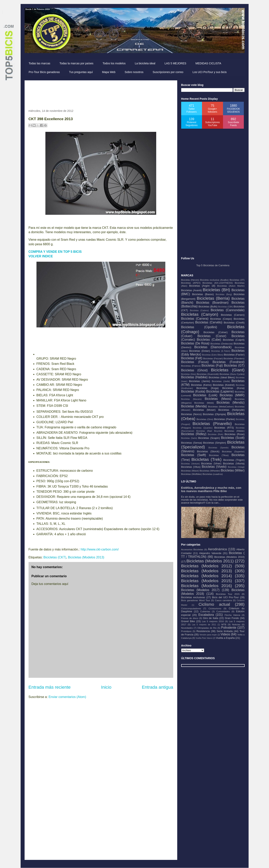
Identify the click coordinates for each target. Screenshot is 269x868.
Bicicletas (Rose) (235, 434)
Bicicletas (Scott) (233, 438)
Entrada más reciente (50, 687)
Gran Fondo (232, 618)
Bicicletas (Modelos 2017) (200, 590)
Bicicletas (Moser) (204, 410)
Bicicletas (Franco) (191, 366)
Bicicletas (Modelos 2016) (207, 586)
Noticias (236, 624)
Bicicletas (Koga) (208, 388)
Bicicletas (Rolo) (215, 434)
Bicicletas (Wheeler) (210, 471)
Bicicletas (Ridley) (194, 434)
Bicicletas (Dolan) (199, 351)
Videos (225, 634)
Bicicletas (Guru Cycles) (232, 374)
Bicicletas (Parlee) (224, 419)
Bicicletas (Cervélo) (209, 322)
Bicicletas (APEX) (191, 283)
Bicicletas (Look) (205, 395)
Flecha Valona (232, 615)
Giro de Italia (211, 618)
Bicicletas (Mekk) (204, 403)
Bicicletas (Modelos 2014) (207, 576)
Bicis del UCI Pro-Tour (225, 597)
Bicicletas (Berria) (213, 298)
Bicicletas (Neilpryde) (231, 410)
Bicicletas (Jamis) (199, 381)
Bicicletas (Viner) (211, 463)
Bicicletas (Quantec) (203, 428)
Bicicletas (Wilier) (233, 470)
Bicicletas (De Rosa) (195, 343)
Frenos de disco (190, 618)
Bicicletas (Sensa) (192, 443)
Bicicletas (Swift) (194, 455)
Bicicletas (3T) (237, 280)
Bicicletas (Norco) (191, 414)
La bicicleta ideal (145, 63)
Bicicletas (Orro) (205, 419)
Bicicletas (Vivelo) (214, 467)
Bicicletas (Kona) (233, 388)
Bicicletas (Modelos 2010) (229, 557)
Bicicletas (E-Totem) (221, 351)
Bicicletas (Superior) (233, 451)
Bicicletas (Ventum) (191, 464)
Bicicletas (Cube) (209, 340)
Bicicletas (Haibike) (194, 377)
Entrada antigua (157, 687)
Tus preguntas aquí (81, 72)
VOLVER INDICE (41, 256)
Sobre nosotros (134, 72)
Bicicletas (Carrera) (195, 319)
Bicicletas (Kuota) (193, 391)
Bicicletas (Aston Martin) (231, 286)
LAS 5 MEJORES (175, 63)
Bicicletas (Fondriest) (228, 362)
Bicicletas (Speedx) (219, 448)
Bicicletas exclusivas (193, 597)
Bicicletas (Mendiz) (230, 403)
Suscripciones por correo (168, 72)
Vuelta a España (225, 638)
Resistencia (203, 631)
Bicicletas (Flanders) (234, 358)
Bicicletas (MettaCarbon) (221, 406)
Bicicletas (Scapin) (209, 438)
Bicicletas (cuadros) (213, 474)
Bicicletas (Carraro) (233, 315)
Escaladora (206, 615)
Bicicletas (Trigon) (234, 460)
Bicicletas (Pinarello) (212, 424)
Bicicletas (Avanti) (191, 290)
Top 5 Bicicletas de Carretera (213, 265)
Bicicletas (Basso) (203, 294)
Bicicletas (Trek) (207, 459)
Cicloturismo (215, 608)
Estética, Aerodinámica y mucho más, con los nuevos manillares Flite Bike (211, 489)
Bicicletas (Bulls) (208, 307)
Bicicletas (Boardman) (212, 303)
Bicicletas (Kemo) (201, 385)
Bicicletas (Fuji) (212, 366)
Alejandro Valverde (210, 553)
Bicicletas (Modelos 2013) (86, 557)
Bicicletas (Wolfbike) (192, 474)
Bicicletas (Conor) (212, 336)
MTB (224, 624)
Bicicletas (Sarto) (189, 438)
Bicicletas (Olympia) (214, 414)
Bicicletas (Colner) (216, 332)
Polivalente (229, 628)
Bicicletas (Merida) (194, 406)
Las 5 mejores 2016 (213, 621)
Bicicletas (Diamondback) (213, 347)
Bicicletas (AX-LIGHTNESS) (218, 283)
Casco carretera (223, 600)
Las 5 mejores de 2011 (204, 625)
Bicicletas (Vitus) (191, 467)
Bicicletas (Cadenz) (199, 310)
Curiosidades (223, 611)
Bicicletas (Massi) (218, 399)
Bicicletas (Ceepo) (221, 319)
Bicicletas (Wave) (190, 471)
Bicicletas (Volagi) (236, 467)
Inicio (106, 687)
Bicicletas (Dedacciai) (222, 344)
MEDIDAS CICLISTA (208, 63)
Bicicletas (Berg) (224, 294)
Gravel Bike (188, 621)
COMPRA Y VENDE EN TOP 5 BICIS (55, 252)
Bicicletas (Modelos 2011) (210, 561)
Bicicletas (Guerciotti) (208, 374)
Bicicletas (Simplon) (215, 443)
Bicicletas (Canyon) (200, 314)
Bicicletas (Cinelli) (234, 323)
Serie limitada (225, 631)
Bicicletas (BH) (216, 290)
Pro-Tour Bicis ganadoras (44, 72)
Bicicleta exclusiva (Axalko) (214, 280)
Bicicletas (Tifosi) (219, 455)
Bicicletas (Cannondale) (228, 310)
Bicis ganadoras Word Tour (196, 600)
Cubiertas (205, 611)
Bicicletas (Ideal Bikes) (222, 377)
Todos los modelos (114, 63)
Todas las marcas (40, 63)
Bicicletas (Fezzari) (213, 358)
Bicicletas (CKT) (55, 557)
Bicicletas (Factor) (234, 355)
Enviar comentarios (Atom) (67, 697)
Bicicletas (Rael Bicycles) (209, 431)
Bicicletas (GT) (234, 366)
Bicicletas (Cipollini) (199, 327)
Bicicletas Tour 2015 (228, 594)
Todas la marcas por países (76, 63)
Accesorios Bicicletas (192, 549)
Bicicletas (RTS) (224, 428)
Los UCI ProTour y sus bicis (210, 72)
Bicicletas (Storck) (208, 451)
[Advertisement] (101, 93)
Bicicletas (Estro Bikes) (213, 355)
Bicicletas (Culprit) (234, 340)
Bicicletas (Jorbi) (221, 381)
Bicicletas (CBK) (225, 307)
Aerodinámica (217, 549)
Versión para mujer (208, 635)
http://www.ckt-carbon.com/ (100, 549)
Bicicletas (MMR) (232, 395)
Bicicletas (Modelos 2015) (207, 581)
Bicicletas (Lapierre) (220, 391)
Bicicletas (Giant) (228, 370)
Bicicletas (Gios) (189, 374)
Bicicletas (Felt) (192, 358)
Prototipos (186, 631)
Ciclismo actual (214, 604)
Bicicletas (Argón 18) (202, 286)
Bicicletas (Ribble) (234, 431)
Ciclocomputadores (191, 608)
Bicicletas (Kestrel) (224, 385)
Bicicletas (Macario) (191, 399)
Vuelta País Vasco (204, 638)
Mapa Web (109, 72)
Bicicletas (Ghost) (194, 370)
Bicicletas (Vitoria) (234, 463)
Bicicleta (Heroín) (190, 280)
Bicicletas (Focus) (195, 362)
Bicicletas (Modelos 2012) (207, 566)
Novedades (187, 628)
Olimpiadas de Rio (207, 628)
